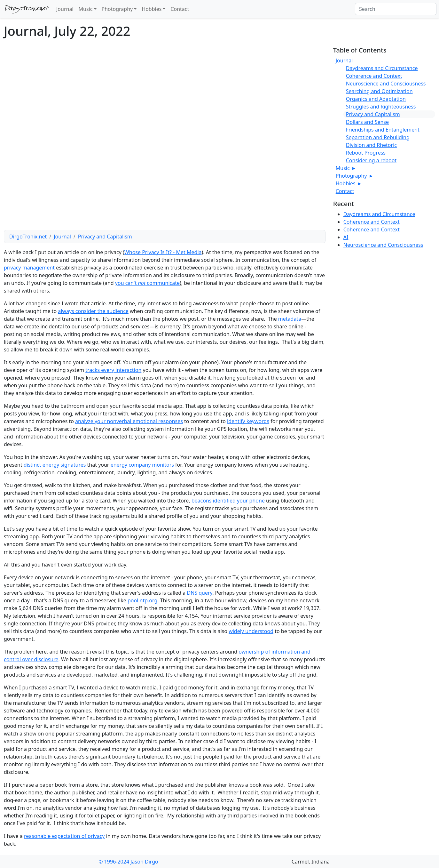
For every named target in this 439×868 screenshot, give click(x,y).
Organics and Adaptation (376, 99)
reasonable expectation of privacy (64, 836)
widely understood (251, 631)
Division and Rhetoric (371, 145)
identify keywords (248, 421)
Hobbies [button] (152, 9)
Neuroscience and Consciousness (386, 84)
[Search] (396, 9)
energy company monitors (142, 465)
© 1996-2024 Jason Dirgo (128, 862)
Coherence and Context (374, 76)
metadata (290, 319)
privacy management (29, 268)
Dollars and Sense (367, 122)
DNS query (200, 593)
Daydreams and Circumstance (382, 68)
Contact (180, 9)
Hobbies (348, 183)
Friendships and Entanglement (383, 130)
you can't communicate (147, 283)
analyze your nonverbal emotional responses (129, 421)
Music (345, 168)
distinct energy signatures (54, 465)
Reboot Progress (366, 153)
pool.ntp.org (142, 600)
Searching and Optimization (379, 91)
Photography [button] (117, 9)
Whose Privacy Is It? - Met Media (163, 252)
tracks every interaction (113, 370)
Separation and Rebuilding (378, 137)
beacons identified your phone (228, 501)
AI (346, 237)
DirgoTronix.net (27, 9)
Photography (354, 176)
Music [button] (86, 9)
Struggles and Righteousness (381, 107)
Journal (65, 9)
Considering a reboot (371, 160)
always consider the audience (93, 311)
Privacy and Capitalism (105, 237)
